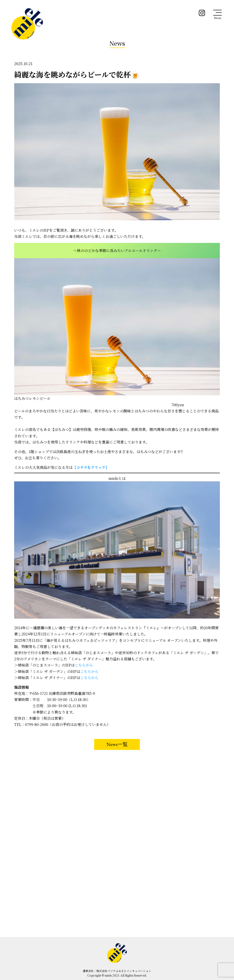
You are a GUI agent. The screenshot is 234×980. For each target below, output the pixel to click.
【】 (91, 467)
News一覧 (117, 744)
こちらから (84, 665)
